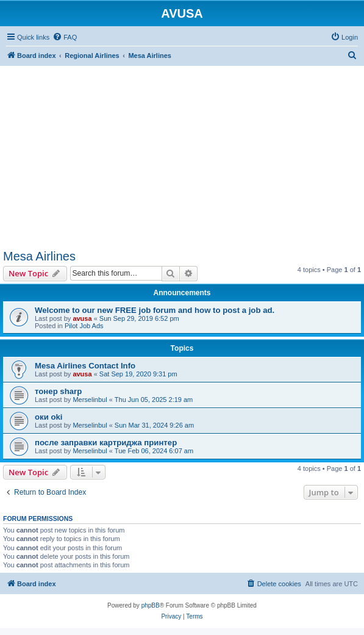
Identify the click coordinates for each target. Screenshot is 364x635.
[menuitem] (65, 37)
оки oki (48, 417)
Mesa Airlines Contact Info (85, 366)
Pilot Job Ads (84, 326)
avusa (82, 318)
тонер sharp (58, 391)
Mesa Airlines (39, 256)
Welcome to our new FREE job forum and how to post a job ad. (155, 310)
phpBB (151, 605)
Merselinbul (90, 400)
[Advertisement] (182, 151)
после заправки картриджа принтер (106, 443)
